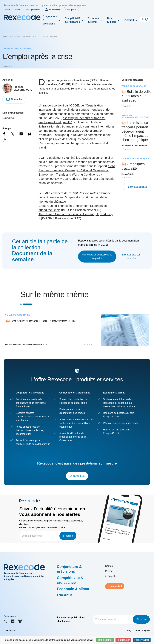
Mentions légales (142, 630)
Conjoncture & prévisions (50, 20)
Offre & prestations (33, 10)
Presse (17, 10)
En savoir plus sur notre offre (131, 256)
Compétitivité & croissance (72, 20)
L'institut (129, 20)
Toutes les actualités (137, 187)
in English (110, 576)
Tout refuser (123, 640)
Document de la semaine (47, 36)
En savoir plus (77, 476)
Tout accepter (105, 640)
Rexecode (7, 36)
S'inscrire (68, 536)
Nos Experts (112, 20)
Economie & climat (94, 20)
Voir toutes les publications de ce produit (97, 256)
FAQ (129, 630)
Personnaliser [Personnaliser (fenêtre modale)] (142, 640)
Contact (7, 10)
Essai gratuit (115, 586)
